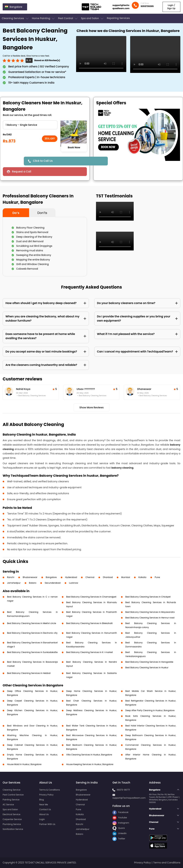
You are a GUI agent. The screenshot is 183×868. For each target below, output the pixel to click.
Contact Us (45, 809)
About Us (44, 814)
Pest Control (68, 18)
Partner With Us (47, 824)
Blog (42, 800)
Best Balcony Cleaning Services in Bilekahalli (89, 623)
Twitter (119, 839)
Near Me (44, 805)
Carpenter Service (12, 819)
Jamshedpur (14, 583)
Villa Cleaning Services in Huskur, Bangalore (89, 755)
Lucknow (74, 583)
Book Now (74, 147)
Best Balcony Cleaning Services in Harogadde (149, 662)
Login (42, 819)
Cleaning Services (15, 18)
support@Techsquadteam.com (129, 798)
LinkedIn (119, 833)
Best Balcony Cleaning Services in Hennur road (150, 618)
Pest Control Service (13, 795)
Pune (157, 577)
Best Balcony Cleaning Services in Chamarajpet (91, 597)
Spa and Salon (92, 18)
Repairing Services (118, 18)
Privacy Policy (46, 795)
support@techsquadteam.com (121, 7)
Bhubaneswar (30, 577)
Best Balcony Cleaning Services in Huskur (147, 668)
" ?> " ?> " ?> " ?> (30, 125)
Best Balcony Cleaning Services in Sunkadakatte (32, 652)
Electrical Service (12, 814)
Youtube (120, 818)
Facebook (120, 812)
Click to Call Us (43, 161)
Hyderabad (71, 577)
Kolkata (142, 577)
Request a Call (22, 172)
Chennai (90, 577)
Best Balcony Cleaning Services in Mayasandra (150, 612)
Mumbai (126, 577)
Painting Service (11, 800)
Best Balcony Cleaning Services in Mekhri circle (32, 623)
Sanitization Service (13, 829)
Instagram (121, 823)
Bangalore (51, 577)
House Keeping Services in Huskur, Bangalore (90, 764)
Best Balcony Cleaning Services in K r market (90, 652)
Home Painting (44, 18)
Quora (119, 828)
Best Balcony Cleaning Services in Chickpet (148, 597)
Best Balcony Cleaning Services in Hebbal (29, 673)
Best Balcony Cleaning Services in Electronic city (32, 633)
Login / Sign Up (171, 7)
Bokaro (33, 583)
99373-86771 (123, 790)
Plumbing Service (12, 824)
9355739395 (147, 6)
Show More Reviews (92, 407)
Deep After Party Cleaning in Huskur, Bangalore (150, 710)
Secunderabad (53, 583)
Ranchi (11, 577)
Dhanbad (108, 577)
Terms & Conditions (50, 790)
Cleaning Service (12, 790)
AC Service (8, 805)
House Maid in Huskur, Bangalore (24, 764)
